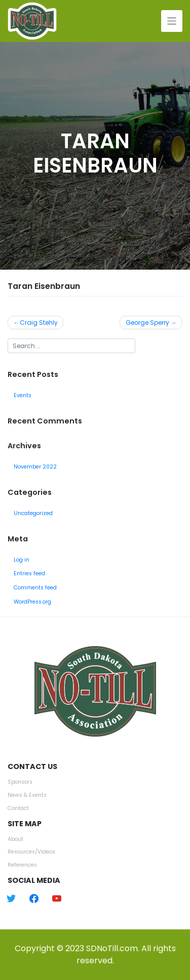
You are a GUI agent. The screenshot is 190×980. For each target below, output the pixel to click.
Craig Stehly (39, 323)
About (15, 839)
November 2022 (35, 467)
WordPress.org (32, 602)
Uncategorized (33, 513)
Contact (18, 808)
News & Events (27, 795)
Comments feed (35, 588)
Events (23, 395)
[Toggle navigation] (172, 21)
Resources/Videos (31, 852)
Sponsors (20, 782)
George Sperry (147, 323)
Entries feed (29, 573)
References (22, 865)
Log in (22, 560)
